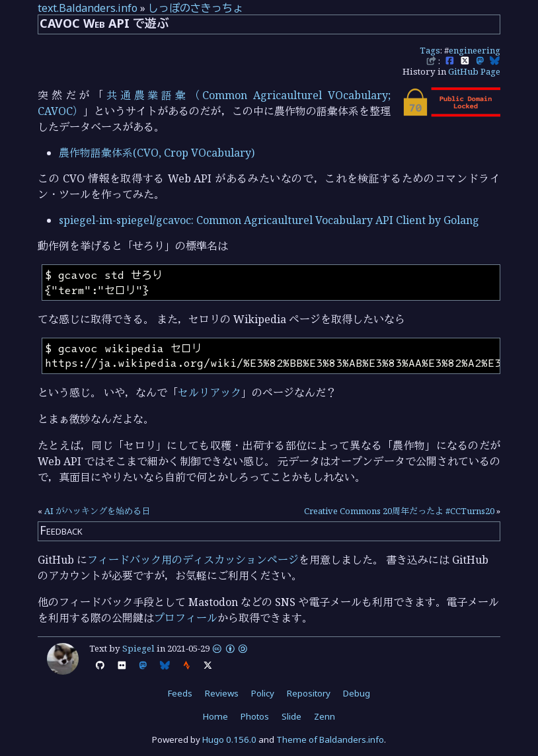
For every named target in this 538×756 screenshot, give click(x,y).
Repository (309, 693)
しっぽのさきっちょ (196, 8)
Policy (263, 693)
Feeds (180, 693)
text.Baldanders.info (88, 8)
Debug (357, 693)
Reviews (222, 693)
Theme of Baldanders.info (330, 739)
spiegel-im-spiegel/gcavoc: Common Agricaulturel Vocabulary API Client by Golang (269, 220)
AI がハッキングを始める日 (97, 511)
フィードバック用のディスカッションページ (193, 560)
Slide (291, 716)
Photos (255, 716)
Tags (430, 50)
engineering (475, 50)
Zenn (325, 716)
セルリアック (210, 393)
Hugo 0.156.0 (229, 739)
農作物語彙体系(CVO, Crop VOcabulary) (157, 153)
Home (215, 716)
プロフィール (186, 618)
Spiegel (138, 648)
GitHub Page (474, 71)
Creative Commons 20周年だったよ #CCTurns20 (399, 511)
